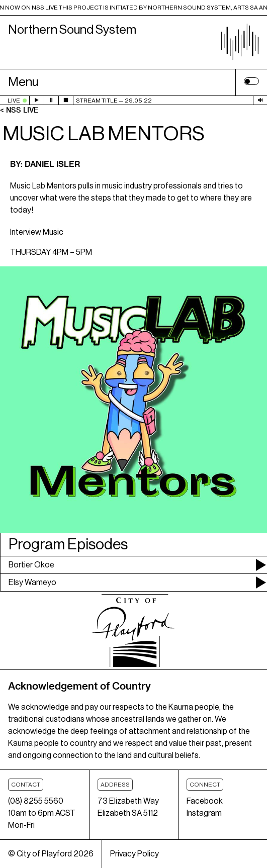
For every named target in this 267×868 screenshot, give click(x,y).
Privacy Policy (135, 854)
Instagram (204, 813)
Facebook (205, 801)
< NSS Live (19, 110)
